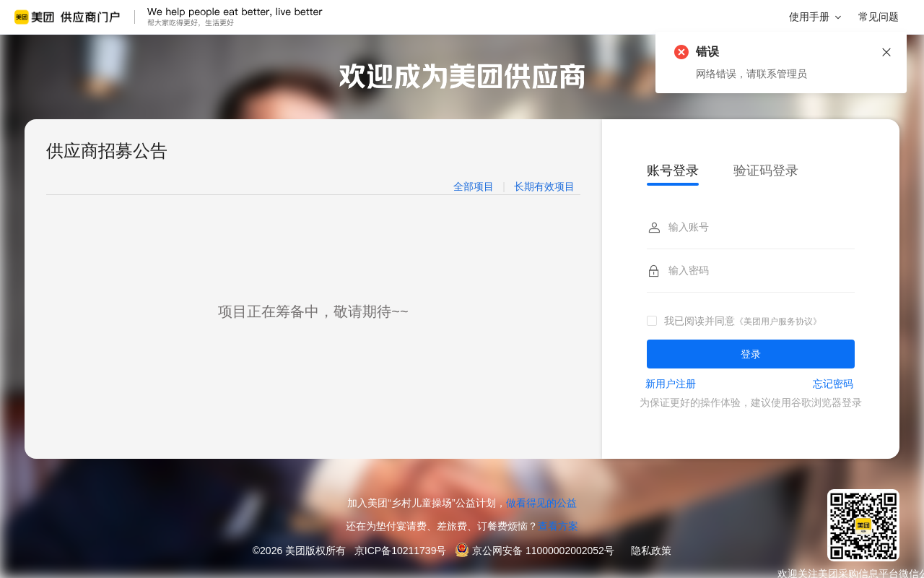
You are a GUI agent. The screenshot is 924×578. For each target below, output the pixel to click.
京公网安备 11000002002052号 (543, 551)
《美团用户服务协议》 (778, 322)
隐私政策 (651, 551)
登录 (751, 354)
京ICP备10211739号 (401, 551)
